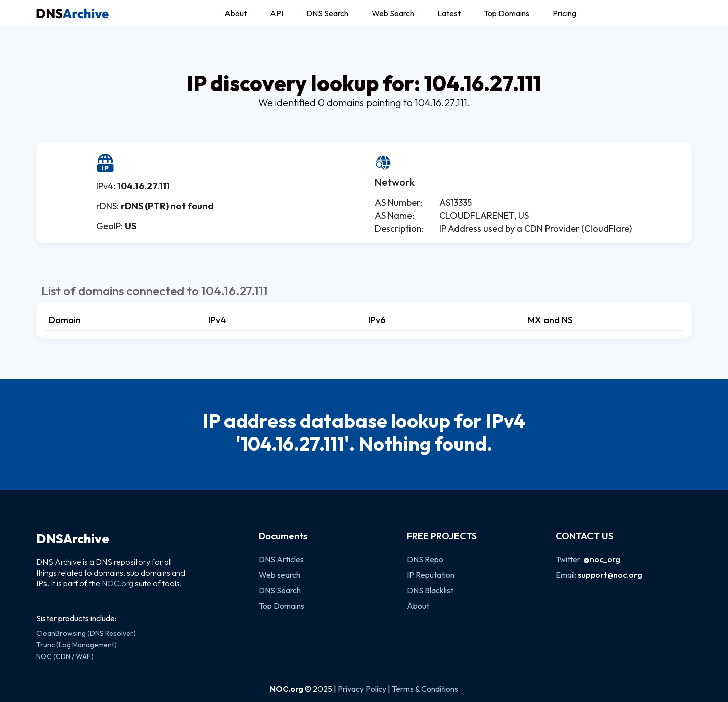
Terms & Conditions (425, 689)
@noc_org (602, 559)
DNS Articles (281, 559)
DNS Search (327, 13)
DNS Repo (425, 559)
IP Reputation (431, 575)
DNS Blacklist (430, 590)
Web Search (393, 13)
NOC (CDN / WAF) (65, 656)
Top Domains (507, 13)
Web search (280, 575)
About (236, 13)
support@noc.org (610, 575)
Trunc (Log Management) (77, 645)
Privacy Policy (362, 689)
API (277, 13)
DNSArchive (73, 539)
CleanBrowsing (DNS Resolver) (86, 633)
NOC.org (118, 583)
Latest (449, 13)
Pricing (564, 13)
